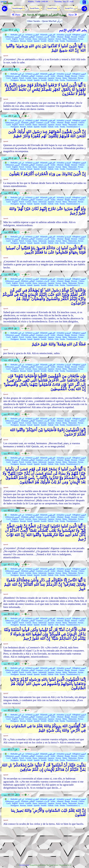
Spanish (37, 41)
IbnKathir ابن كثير (17, 35)
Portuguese (15, 41)
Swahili (44, 41)
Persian (81, 39)
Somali (30, 41)
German (28, 39)
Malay (65, 39)
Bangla (67, 37)
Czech (8, 39)
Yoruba (62, 41)
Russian (23, 41)
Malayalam (73, 39)
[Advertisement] (44, 846)
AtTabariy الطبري (32, 35)
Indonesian (43, 39)
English (15, 39)
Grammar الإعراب (43, 37)
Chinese (81, 37)
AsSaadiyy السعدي (64, 35)
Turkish (51, 41)
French (21, 39)
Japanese (51, 39)
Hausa (35, 39)
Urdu (57, 41)
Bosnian (74, 37)
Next (73, 15)
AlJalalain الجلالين (28, 37)
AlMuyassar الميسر (12, 37)
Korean (58, 39)
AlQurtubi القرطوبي (48, 35)
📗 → (7, 35)
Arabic (53, 37)
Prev (16, 15)
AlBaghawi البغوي (79, 35)
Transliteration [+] (73, 41)
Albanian (60, 37)
